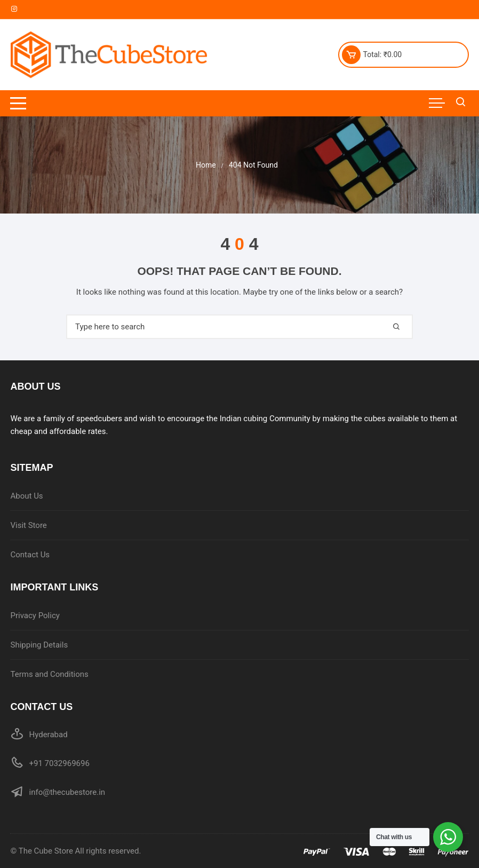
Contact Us (30, 555)
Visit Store (28, 525)
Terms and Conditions (49, 674)
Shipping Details (39, 645)
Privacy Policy (35, 616)
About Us (26, 496)
